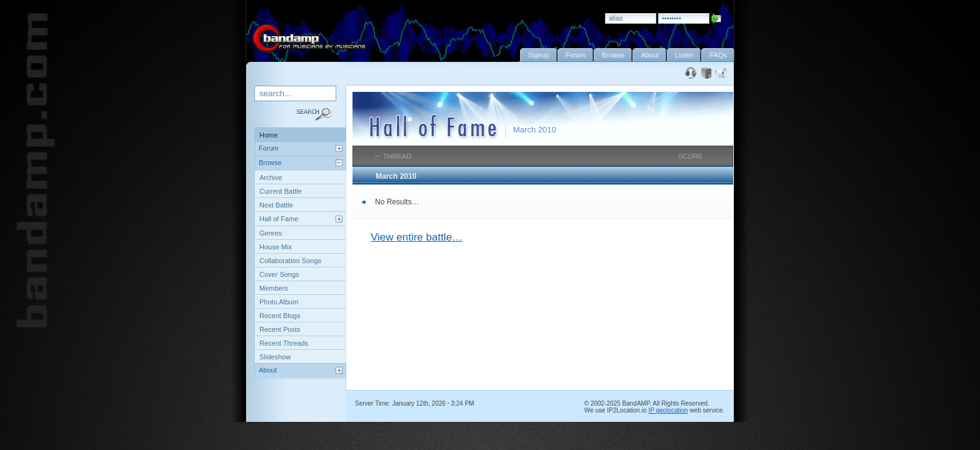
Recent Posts (280, 329)
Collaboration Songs (290, 261)
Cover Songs (279, 274)
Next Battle (276, 205)
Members (274, 288)
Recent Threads (284, 343)
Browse (270, 162)
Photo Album (279, 302)
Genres (271, 233)
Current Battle (281, 191)
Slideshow (275, 357)
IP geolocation (668, 410)
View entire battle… (417, 237)
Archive (271, 177)
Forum (269, 148)
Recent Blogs (280, 316)
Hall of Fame (279, 219)
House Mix (276, 247)
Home (268, 135)
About (268, 370)
